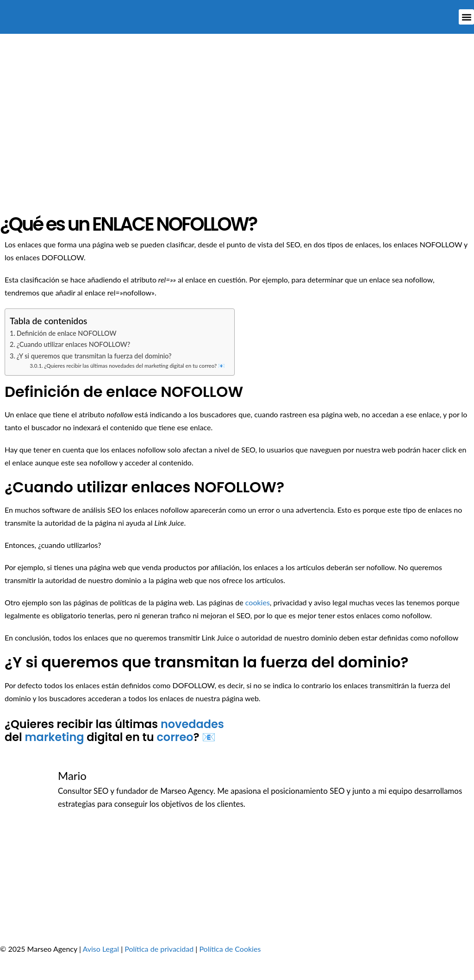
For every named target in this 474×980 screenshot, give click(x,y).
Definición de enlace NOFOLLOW (67, 333)
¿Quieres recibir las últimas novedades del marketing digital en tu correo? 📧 (134, 365)
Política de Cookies (230, 949)
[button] (466, 17)
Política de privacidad (159, 949)
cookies (258, 602)
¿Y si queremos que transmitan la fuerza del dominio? (94, 356)
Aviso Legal (101, 949)
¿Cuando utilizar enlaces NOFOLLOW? (74, 344)
